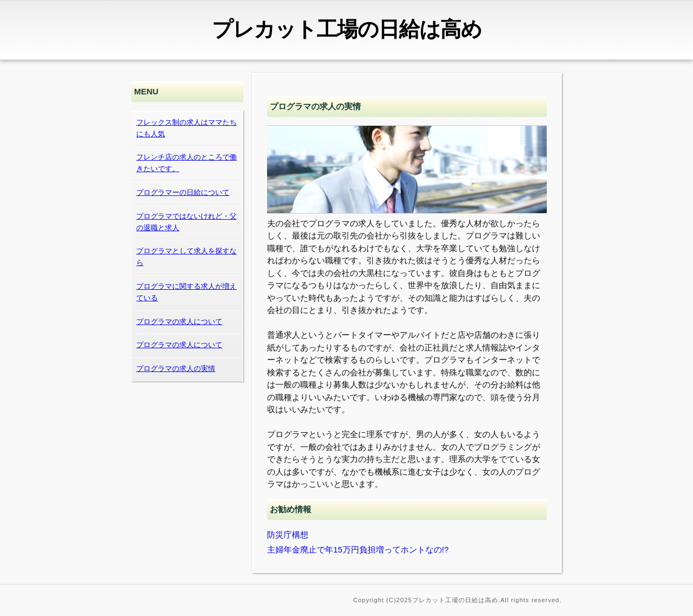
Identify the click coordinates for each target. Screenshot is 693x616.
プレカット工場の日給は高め (347, 29)
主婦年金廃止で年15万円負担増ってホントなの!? (358, 549)
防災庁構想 (288, 535)
